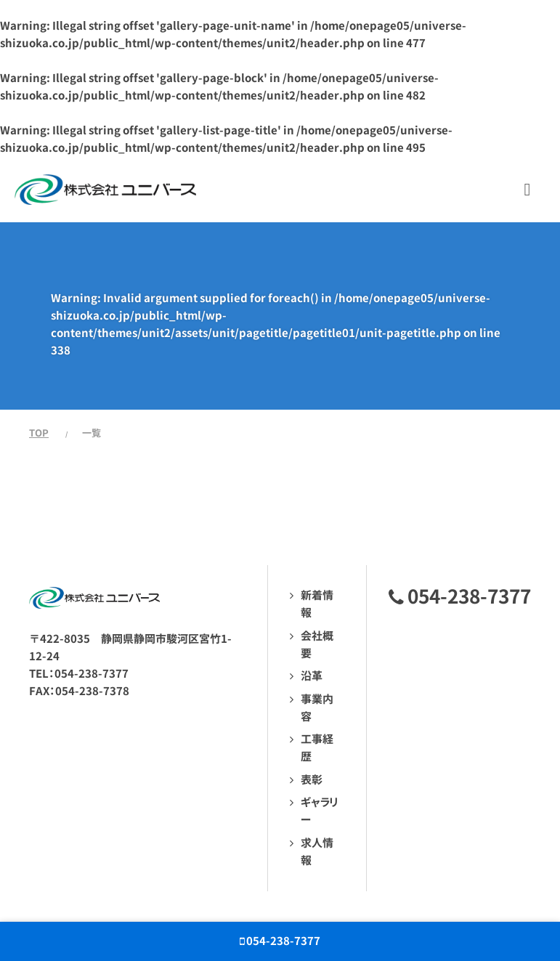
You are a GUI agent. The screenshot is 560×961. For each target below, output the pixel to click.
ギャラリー (319, 811)
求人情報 (317, 852)
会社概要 (317, 645)
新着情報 (317, 604)
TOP (39, 433)
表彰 (312, 780)
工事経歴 (317, 748)
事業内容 (317, 708)
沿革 (312, 676)
